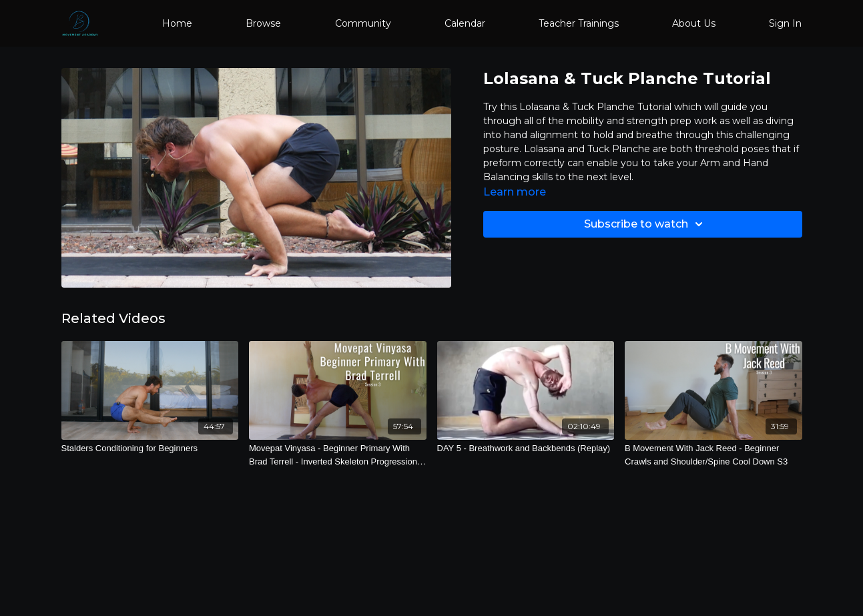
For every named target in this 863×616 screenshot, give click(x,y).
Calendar (465, 23)
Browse (263, 23)
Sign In (785, 23)
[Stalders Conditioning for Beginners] (150, 448)
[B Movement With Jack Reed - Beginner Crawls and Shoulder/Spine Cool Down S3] (713, 455)
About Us (694, 23)
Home (177, 23)
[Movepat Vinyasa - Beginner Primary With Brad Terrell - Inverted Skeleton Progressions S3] (338, 455)
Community (363, 23)
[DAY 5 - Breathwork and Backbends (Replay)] (526, 448)
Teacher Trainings (579, 23)
